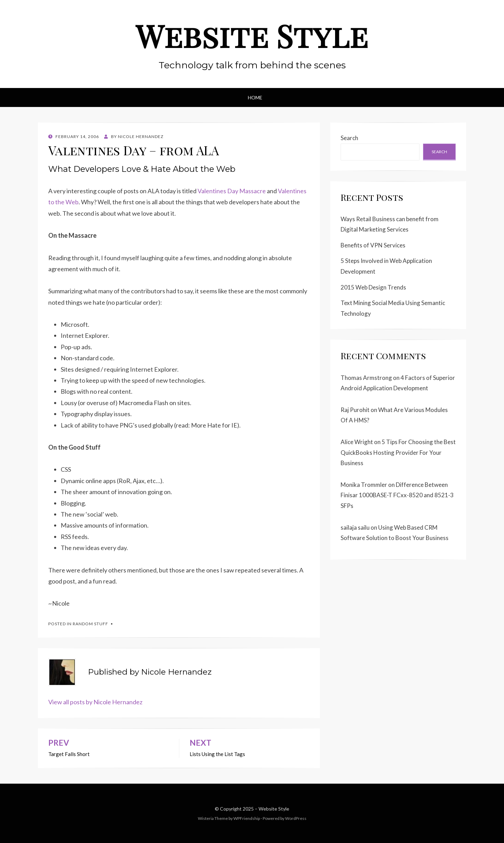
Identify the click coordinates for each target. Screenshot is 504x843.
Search (349, 138)
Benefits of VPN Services (373, 245)
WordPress (296, 818)
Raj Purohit (355, 410)
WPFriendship (247, 818)
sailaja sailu (355, 527)
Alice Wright (357, 442)
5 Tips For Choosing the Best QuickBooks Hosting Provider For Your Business (398, 452)
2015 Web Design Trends (373, 287)
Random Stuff (90, 624)
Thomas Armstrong (366, 378)
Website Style (252, 36)
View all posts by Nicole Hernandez (95, 702)
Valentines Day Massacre (232, 191)
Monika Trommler (364, 485)
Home (255, 97)
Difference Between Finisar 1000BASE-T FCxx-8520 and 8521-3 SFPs (397, 495)
